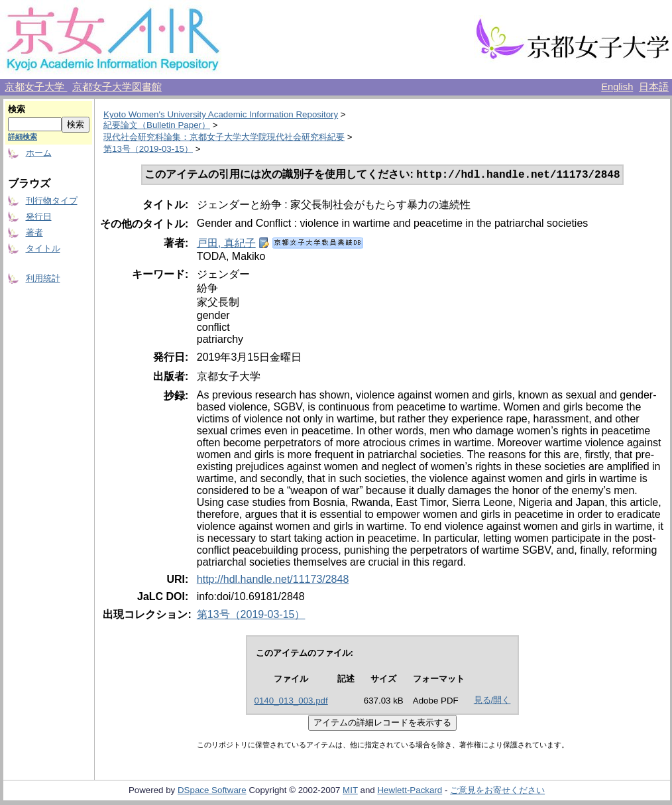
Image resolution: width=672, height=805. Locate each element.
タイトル (43, 248)
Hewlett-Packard (410, 791)
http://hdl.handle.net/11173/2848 (273, 581)
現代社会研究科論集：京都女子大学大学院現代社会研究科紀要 (224, 137)
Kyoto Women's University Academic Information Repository (221, 114)
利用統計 (43, 278)
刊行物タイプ (52, 201)
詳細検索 (23, 137)
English (617, 87)
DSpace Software (212, 791)
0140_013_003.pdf (291, 702)
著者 (34, 232)
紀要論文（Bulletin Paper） (157, 125)
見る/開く (492, 701)
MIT (350, 791)
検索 (17, 109)
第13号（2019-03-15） (148, 149)
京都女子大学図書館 (117, 87)
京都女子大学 (36, 87)
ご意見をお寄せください (497, 791)
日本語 (654, 87)
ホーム (39, 153)
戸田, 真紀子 (226, 244)
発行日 (39, 217)
